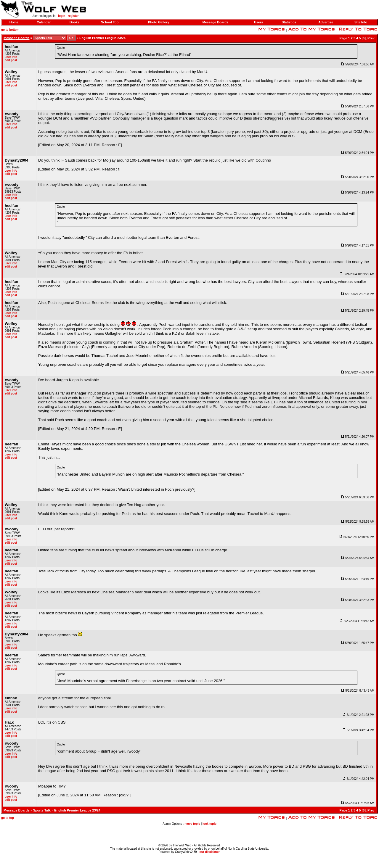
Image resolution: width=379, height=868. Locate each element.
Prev (371, 38)
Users (259, 22)
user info (11, 57)
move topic (192, 824)
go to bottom (10, 30)
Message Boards (215, 22)
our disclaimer (210, 852)
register (73, 16)
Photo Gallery (159, 22)
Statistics (289, 22)
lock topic (209, 824)
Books (75, 22)
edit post (11, 60)
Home (14, 22)
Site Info (361, 22)
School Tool (110, 22)
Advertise (326, 22)
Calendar (44, 22)
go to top (8, 818)
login (62, 16)
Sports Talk (42, 810)
